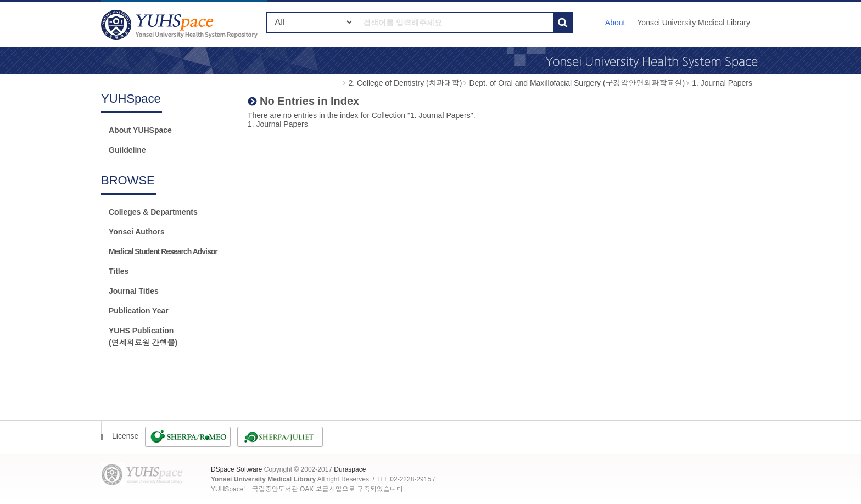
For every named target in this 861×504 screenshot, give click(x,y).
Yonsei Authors (137, 232)
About (615, 23)
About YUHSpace (140, 130)
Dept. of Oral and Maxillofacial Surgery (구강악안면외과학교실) (577, 83)
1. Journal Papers (722, 83)
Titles (119, 271)
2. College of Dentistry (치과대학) (405, 83)
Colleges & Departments (153, 212)
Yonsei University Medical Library (694, 23)
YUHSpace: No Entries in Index (181, 24)
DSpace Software (236, 469)
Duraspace (350, 469)
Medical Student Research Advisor (163, 251)
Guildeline (127, 150)
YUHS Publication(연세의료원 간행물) (143, 337)
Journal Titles (134, 291)
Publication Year (139, 311)
